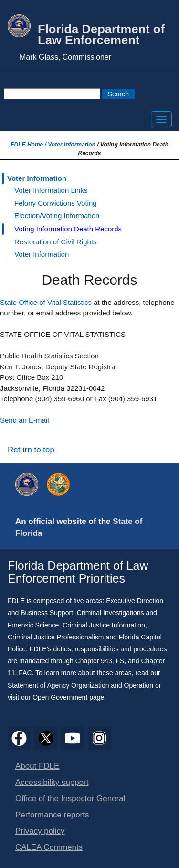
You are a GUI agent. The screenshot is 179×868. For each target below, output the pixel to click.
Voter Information (72, 145)
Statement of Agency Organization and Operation (80, 685)
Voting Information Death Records (68, 229)
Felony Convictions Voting (56, 203)
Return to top (31, 450)
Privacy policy (40, 831)
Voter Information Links (51, 190)
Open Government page (68, 697)
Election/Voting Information (57, 215)
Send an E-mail (25, 420)
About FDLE (37, 766)
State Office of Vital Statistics (46, 302)
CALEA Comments (49, 847)
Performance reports (52, 815)
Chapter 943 (94, 661)
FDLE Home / (29, 145)
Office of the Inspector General (70, 799)
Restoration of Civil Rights (56, 242)
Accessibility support (52, 782)
